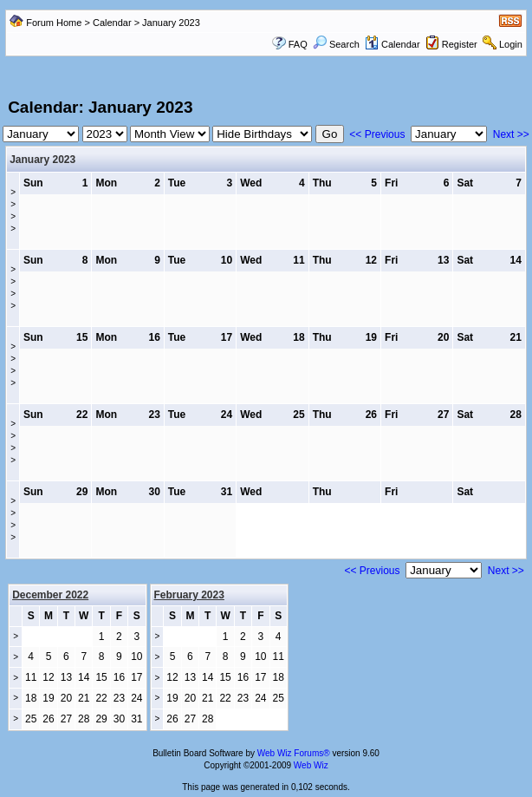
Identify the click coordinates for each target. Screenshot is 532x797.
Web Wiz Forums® (294, 753)
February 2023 (189, 595)
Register (460, 44)
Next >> (511, 134)
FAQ (298, 44)
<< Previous (377, 134)
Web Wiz (311, 765)
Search (336, 44)
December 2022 (50, 595)
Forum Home (54, 23)
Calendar (112, 23)
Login (511, 44)
